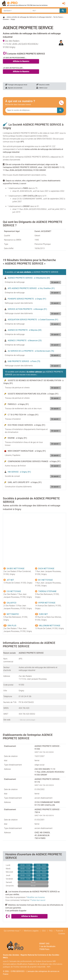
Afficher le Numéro (21, 61)
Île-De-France (58, 17)
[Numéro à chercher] (31, 110)
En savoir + (55, 282)
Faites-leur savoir (38, 900)
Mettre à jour (42, 88)
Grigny (13, 19)
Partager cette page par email (16, 85)
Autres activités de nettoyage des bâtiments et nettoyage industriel (29, 17)
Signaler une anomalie (14, 88)
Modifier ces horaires (36, 897)
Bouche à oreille (43, 85)
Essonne (6, 19)
